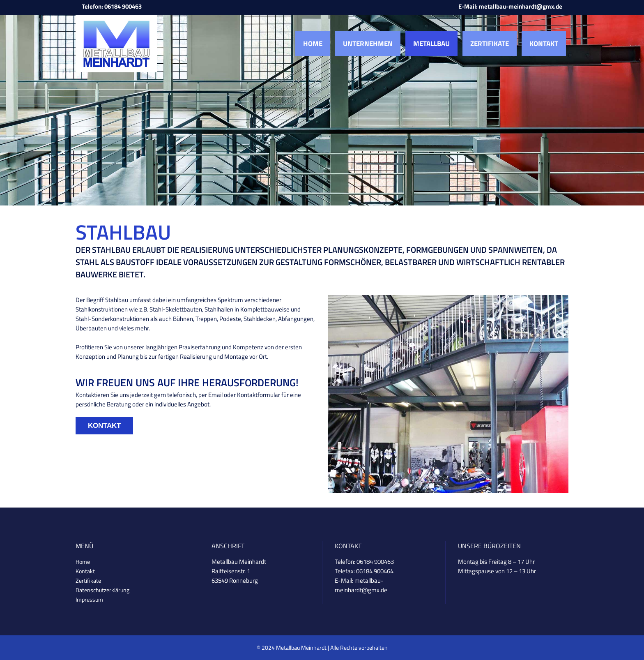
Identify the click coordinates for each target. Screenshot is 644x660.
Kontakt (104, 426)
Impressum (89, 599)
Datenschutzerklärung (102, 590)
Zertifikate (88, 580)
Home (83, 562)
